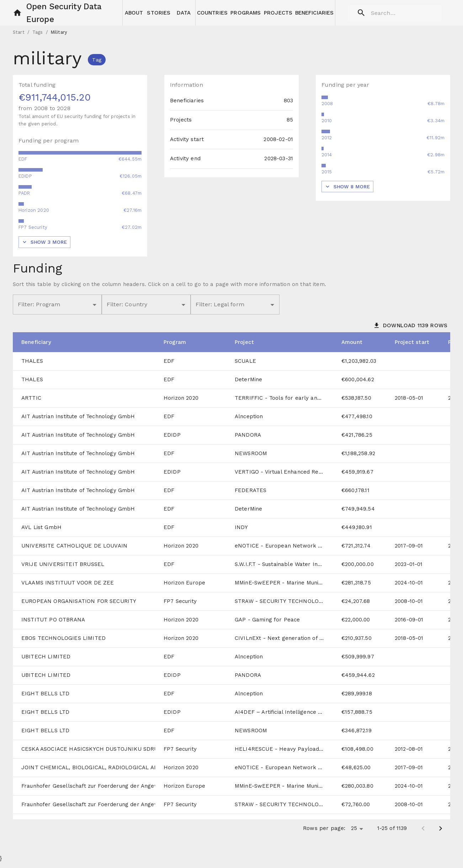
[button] (17, 13)
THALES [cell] (32, 367)
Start (19, 38)
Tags (38, 38)
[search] (393, 13)
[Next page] (441, 834)
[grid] (231, 591)
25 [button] (354, 834)
